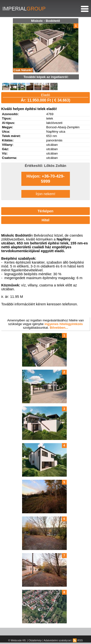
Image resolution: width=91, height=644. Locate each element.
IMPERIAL (24, 9)
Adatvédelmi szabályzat (57, 640)
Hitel (46, 220)
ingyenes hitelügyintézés (64, 324)
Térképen (45, 211)
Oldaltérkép (35, 640)
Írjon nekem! (45, 194)
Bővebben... (59, 328)
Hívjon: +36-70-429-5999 (45, 179)
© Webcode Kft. (17, 640)
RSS (78, 640)
